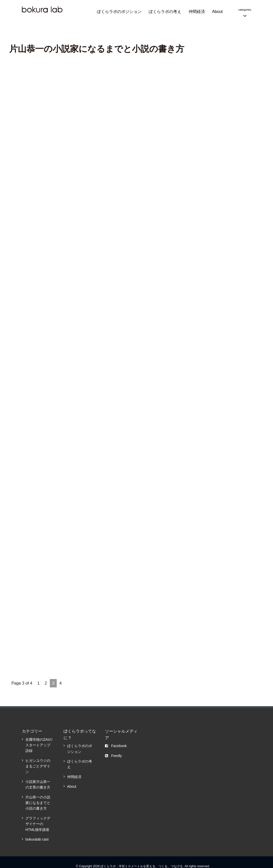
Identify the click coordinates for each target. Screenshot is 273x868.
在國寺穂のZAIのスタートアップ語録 (39, 744)
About (217, 12)
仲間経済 (197, 12)
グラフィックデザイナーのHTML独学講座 (38, 823)
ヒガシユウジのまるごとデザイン (38, 765)
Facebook (116, 745)
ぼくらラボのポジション (119, 12)
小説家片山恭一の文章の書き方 (38, 784)
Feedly (113, 755)
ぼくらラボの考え (165, 12)
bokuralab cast (37, 839)
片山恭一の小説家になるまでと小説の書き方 (38, 802)
